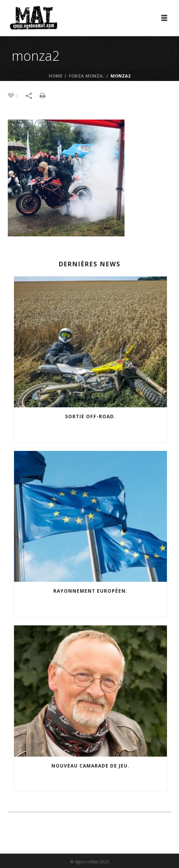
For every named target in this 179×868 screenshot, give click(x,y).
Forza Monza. (86, 76)
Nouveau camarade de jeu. (90, 766)
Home (55, 76)
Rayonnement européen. (90, 591)
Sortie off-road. (90, 416)
